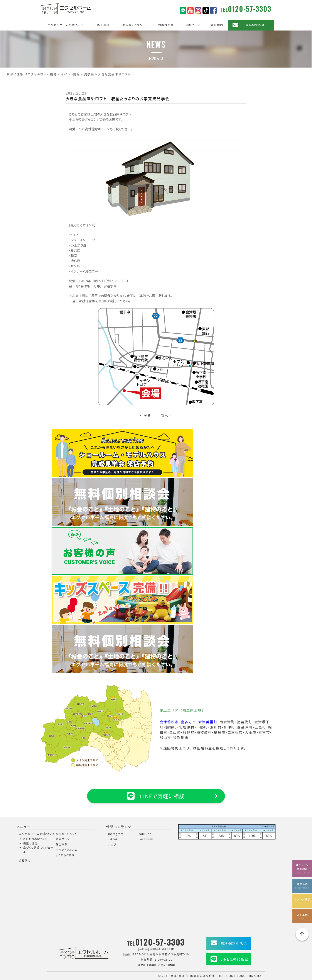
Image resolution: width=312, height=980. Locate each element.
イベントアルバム (67, 850)
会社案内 (217, 25)
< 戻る (146, 415)
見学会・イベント (134, 25)
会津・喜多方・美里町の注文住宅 (193, 976)
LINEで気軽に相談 (156, 796)
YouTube (145, 834)
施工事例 (103, 25)
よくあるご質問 (65, 855)
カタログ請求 (302, 901)
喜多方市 (188, 722)
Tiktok (113, 839)
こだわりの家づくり (35, 839)
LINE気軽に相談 (234, 959)
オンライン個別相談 (302, 868)
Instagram (116, 834)
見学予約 (302, 886)
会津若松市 (169, 722)
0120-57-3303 (250, 9)
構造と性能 (31, 843)
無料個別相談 (255, 25)
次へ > (166, 415)
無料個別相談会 (234, 943)
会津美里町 (208, 722)
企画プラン (193, 25)
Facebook (146, 839)
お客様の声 (166, 25)
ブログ (112, 844)
